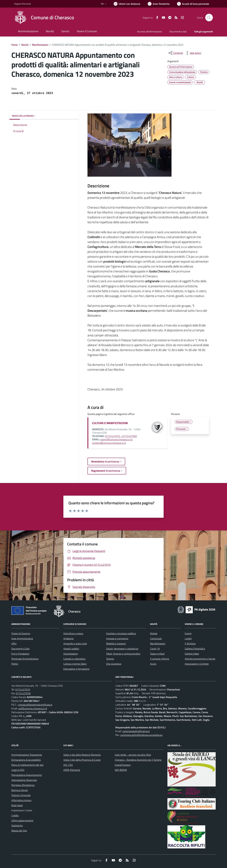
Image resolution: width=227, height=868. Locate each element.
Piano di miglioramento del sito (27, 765)
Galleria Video (192, 654)
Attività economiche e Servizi (200, 659)
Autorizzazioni (71, 654)
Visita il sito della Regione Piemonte (82, 755)
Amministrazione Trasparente (27, 755)
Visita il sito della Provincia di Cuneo (82, 760)
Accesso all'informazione (150, 32)
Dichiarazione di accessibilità (26, 760)
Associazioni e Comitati (197, 664)
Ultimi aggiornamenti (22, 820)
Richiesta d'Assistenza (23, 785)
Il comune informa (160, 659)
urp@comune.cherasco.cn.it (33, 708)
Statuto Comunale (21, 795)
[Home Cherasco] (44, 18)
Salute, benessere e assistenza (122, 649)
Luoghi (188, 638)
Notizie (154, 633)
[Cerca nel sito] (209, 18)
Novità (25, 45)
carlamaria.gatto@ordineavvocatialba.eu (141, 735)
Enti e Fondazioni (20, 654)
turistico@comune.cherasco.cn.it (109, 443)
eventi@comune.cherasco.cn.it (116, 439)
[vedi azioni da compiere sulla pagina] (193, 53)
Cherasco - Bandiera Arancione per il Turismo (138, 760)
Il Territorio (190, 643)
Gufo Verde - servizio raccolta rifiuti (133, 755)
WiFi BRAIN (121, 770)
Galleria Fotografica (195, 649)
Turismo (110, 659)
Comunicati (156, 638)
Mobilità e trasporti (116, 643)
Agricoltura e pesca (73, 633)
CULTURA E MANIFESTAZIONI (110, 423)
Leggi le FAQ (18, 770)
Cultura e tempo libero (75, 664)
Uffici (14, 643)
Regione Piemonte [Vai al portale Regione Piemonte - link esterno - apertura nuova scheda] (23, 4)
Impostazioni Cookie (22, 810)
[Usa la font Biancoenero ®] (127, 4)
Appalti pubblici (71, 649)
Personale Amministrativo (25, 659)
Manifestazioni (40, 45)
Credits (15, 815)
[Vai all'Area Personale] (193, 4)
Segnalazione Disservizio (24, 780)
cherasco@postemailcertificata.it (35, 705)
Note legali (17, 805)
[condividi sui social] (175, 53)
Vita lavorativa (114, 664)
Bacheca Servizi (20, 790)
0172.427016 (23, 693)
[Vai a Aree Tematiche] (159, 4)
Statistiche (17, 826)
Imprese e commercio (117, 638)
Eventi (188, 633)
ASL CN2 (68, 765)
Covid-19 (155, 649)
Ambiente (68, 638)
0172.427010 (23, 689)
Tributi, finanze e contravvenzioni (123, 654)
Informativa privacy (21, 800)
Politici (15, 664)
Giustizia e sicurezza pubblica (121, 633)
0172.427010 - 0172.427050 (121, 436)
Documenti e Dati (20, 649)
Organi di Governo (21, 633)
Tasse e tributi (157, 654)
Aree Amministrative (22, 638)
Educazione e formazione (76, 669)
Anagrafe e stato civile (75, 643)
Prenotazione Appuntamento (27, 775)
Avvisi (153, 664)
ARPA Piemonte (72, 770)
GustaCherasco (123, 765)
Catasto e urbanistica (74, 659)
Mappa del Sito (19, 831)
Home (15, 45)
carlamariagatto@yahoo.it (136, 731)
